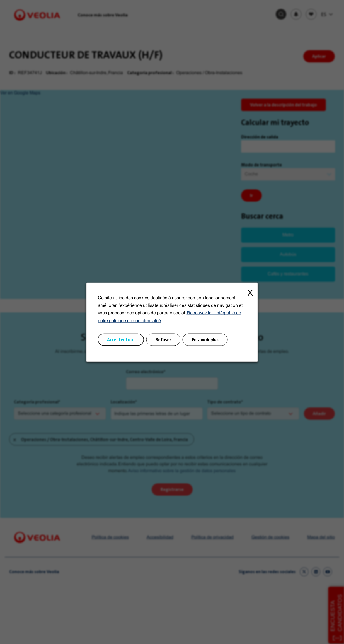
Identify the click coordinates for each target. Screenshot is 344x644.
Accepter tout (121, 339)
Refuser (163, 339)
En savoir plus (205, 339)
